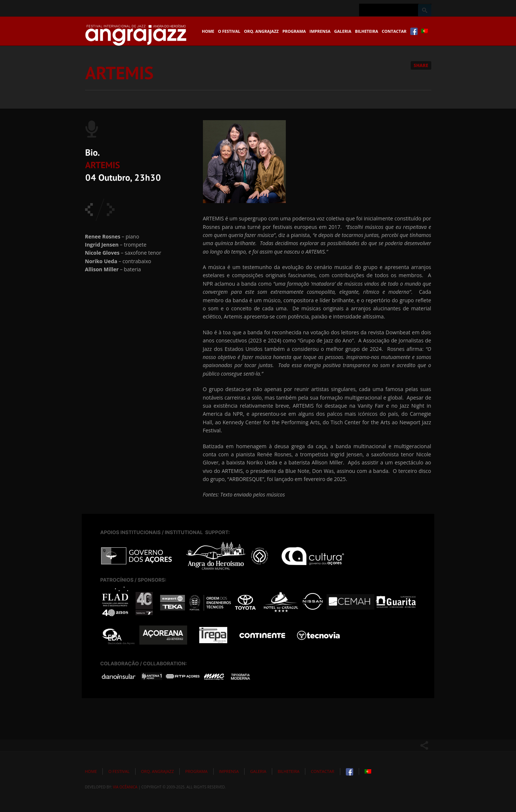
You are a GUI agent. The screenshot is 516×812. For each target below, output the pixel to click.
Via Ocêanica (125, 787)
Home (208, 31)
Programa (294, 31)
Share (421, 65)
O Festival (229, 31)
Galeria (343, 31)
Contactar (394, 31)
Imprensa (320, 31)
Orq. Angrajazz (261, 31)
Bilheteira (367, 31)
